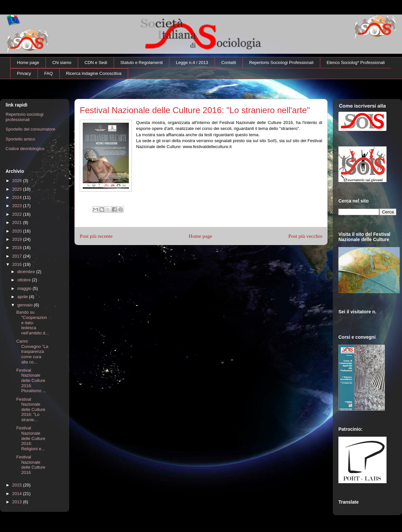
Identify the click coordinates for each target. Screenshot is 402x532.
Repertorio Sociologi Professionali (281, 63)
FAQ (48, 73)
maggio (25, 288)
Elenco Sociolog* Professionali (356, 63)
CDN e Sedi (96, 63)
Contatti (229, 63)
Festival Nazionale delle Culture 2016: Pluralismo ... (31, 380)
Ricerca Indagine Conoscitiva (94, 73)
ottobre (25, 280)
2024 (18, 197)
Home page (28, 63)
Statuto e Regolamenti (142, 63)
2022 (18, 214)
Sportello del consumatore (30, 129)
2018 (18, 248)
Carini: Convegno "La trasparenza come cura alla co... (32, 351)
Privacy (24, 73)
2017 (18, 256)
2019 (18, 239)
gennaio (26, 305)
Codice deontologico (25, 149)
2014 (18, 494)
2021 (18, 222)
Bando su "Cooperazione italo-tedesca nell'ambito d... (32, 322)
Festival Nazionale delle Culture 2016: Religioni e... (31, 438)
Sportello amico (20, 139)
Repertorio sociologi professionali (25, 117)
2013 (18, 502)
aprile (23, 297)
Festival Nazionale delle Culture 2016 (31, 465)
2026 (18, 181)
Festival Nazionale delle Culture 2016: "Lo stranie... (31, 409)
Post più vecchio (305, 236)
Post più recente (96, 236)
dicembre (27, 272)
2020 (18, 231)
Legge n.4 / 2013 (192, 63)
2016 (18, 264)
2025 (18, 189)
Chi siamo (62, 63)
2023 (18, 206)
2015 (18, 485)
